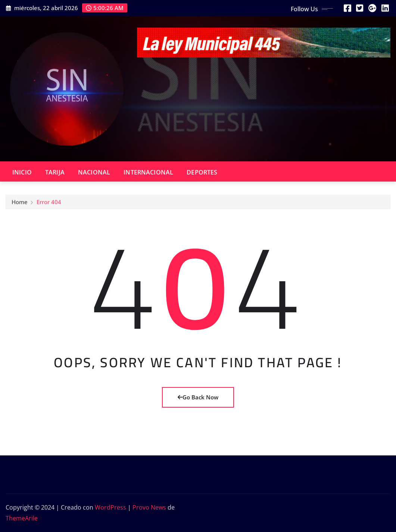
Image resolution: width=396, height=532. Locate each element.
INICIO (22, 172)
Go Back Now (198, 397)
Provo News (149, 507)
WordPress (110, 507)
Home (20, 204)
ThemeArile (22, 518)
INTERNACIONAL (148, 172)
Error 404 (49, 204)
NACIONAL (94, 172)
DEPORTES (202, 172)
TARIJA (55, 172)
